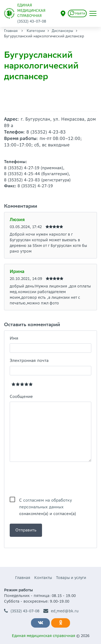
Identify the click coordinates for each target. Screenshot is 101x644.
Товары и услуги (71, 578)
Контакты (43, 578)
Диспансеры (62, 31)
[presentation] (51, 479)
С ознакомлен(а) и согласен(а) (48, 501)
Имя (14, 338)
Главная (11, 31)
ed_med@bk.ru (61, 611)
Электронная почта (29, 360)
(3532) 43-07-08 (22, 611)
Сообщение (21, 396)
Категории (36, 31)
